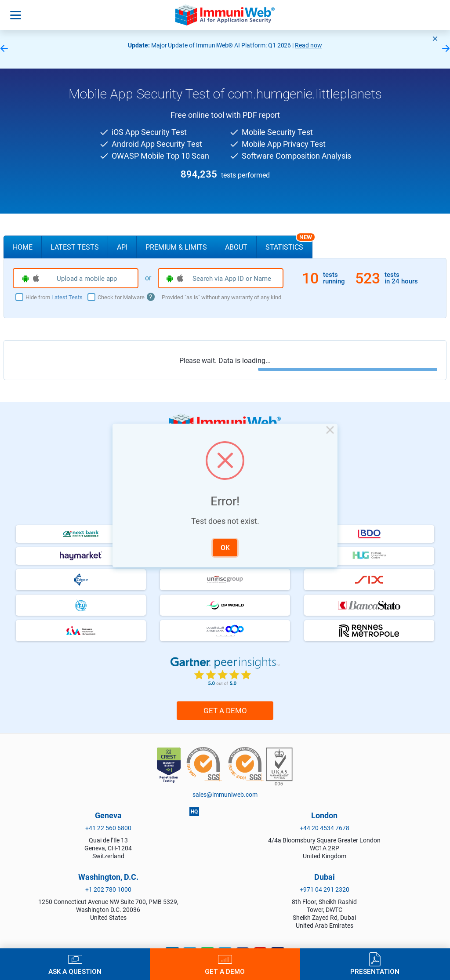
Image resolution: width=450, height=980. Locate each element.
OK (225, 548)
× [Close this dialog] (330, 431)
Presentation (375, 971)
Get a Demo (225, 971)
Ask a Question (75, 971)
